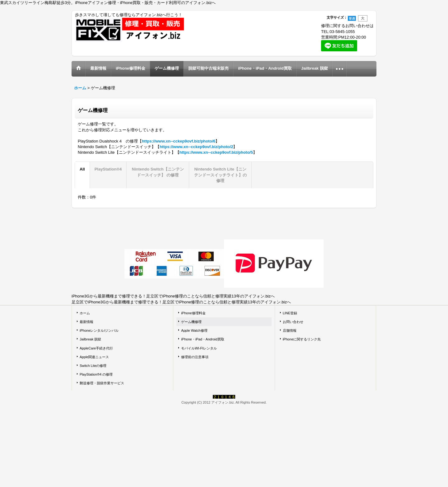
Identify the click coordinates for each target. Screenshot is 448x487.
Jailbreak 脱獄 (90, 339)
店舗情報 (290, 330)
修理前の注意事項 (195, 357)
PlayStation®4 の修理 (96, 374)
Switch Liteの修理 (93, 366)
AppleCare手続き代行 (96, 348)
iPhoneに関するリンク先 (302, 339)
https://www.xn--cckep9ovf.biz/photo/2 (196, 147)
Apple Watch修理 (194, 330)
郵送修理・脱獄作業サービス (102, 383)
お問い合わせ (293, 322)
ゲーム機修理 (191, 322)
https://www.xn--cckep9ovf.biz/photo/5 (216, 152)
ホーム (85, 313)
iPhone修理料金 (193, 313)
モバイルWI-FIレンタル (199, 348)
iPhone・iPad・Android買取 (203, 339)
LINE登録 (290, 313)
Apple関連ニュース (94, 357)
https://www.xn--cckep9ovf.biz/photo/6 (179, 141)
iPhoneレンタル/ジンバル (99, 330)
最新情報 (86, 322)
